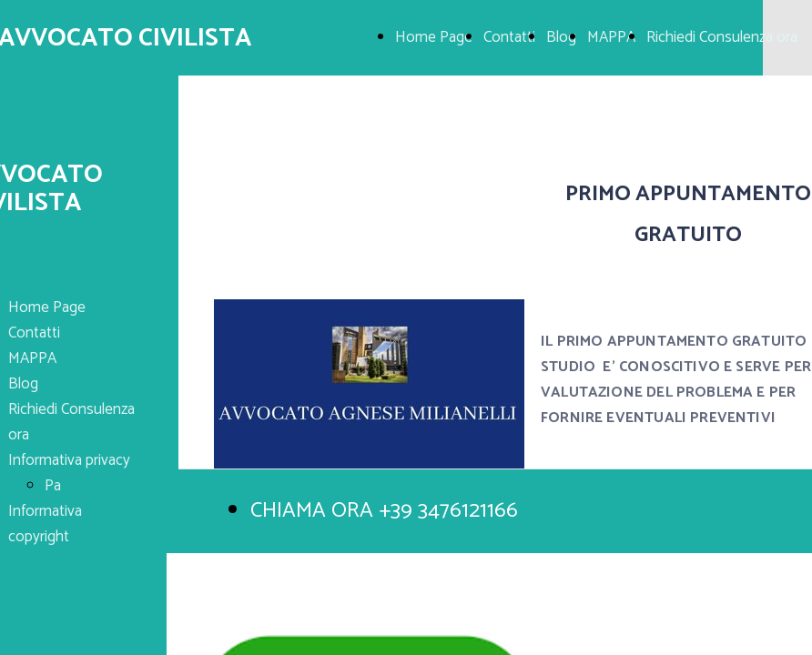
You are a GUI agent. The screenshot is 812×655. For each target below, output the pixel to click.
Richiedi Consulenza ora (722, 37)
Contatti (509, 37)
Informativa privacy (69, 460)
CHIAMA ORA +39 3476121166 (384, 511)
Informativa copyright (45, 524)
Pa (53, 486)
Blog (561, 37)
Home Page (434, 37)
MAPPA (611, 37)
